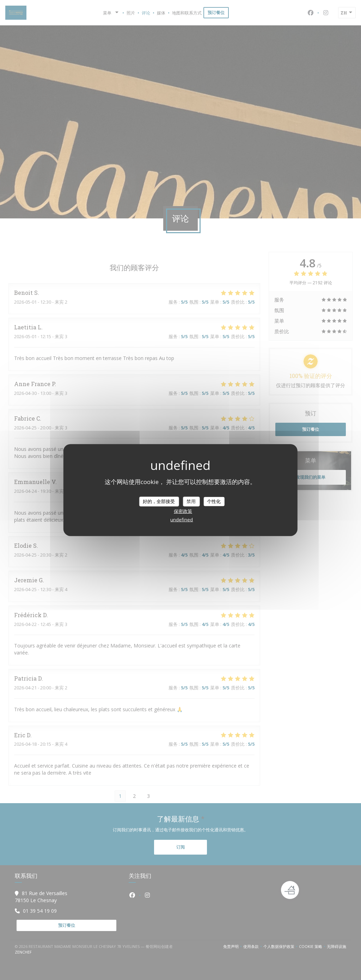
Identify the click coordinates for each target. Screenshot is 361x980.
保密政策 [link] (183, 511)
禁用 (191, 501)
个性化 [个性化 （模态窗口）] (214, 501)
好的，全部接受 (159, 501)
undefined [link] (182, 519)
